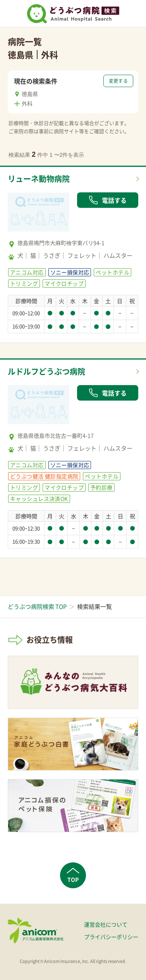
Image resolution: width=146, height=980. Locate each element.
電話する (108, 200)
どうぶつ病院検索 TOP (37, 607)
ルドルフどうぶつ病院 (46, 371)
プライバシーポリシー (111, 937)
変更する (118, 81)
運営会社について (106, 924)
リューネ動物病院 (39, 179)
